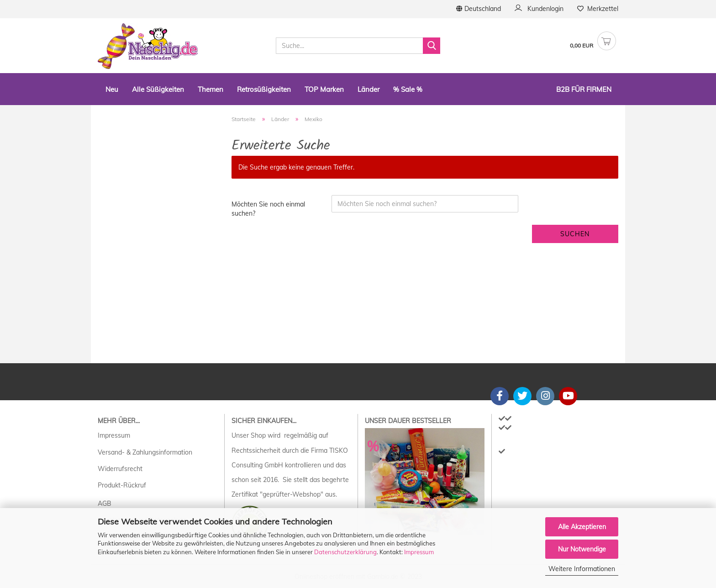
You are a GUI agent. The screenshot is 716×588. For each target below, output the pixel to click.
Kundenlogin (539, 9)
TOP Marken (324, 89)
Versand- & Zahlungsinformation (145, 452)
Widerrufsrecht (120, 469)
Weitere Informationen (582, 569)
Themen (211, 89)
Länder (369, 89)
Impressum (419, 552)
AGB (105, 503)
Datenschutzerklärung (345, 552)
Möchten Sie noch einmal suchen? (268, 209)
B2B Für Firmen (584, 89)
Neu (112, 89)
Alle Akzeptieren (582, 527)
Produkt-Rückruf (122, 485)
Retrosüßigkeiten (264, 89)
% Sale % (408, 89)
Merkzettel (598, 9)
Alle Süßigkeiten (158, 89)
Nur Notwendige (582, 549)
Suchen (575, 234)
